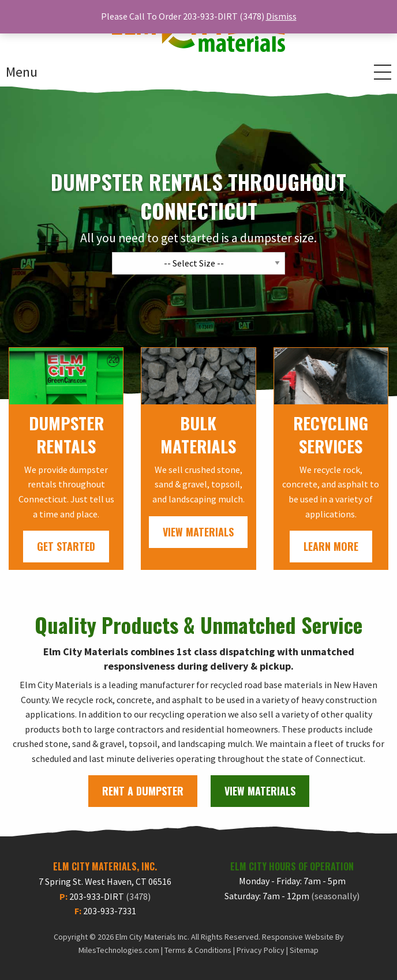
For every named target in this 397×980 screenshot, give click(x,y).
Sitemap (304, 950)
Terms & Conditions (198, 950)
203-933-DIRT (110, 896)
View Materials (198, 532)
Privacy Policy (261, 950)
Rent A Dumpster (143, 791)
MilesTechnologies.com (119, 950)
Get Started (66, 546)
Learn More (331, 546)
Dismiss (281, 16)
